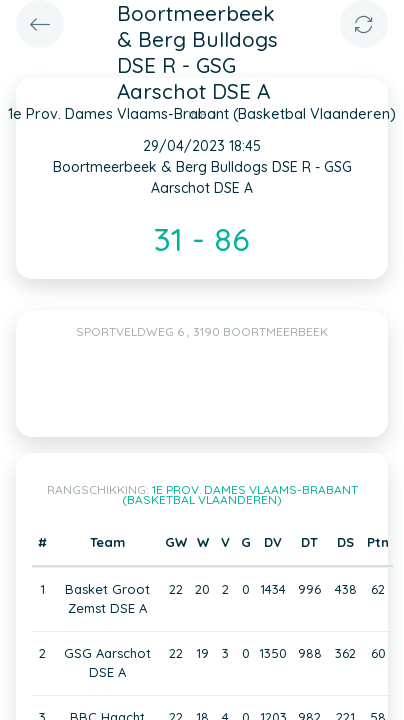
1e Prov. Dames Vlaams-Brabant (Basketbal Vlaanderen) (240, 494)
